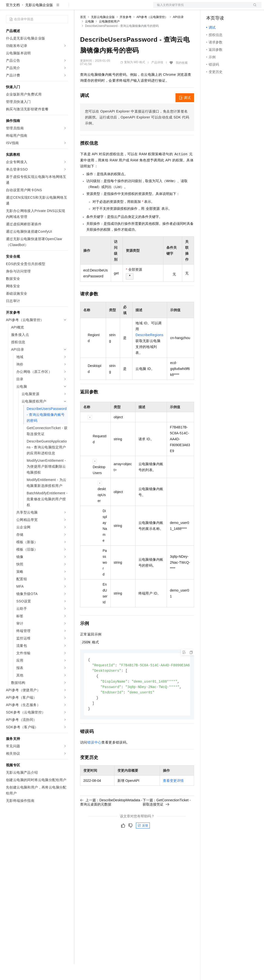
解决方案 (80, 8)
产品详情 (157, 78)
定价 (107, 8)
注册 (235, 8)
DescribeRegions (149, 351)
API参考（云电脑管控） (152, 33)
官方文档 (13, 21)
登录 (253, 8)
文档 (201, 8)
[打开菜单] (8, 8)
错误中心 (94, 761)
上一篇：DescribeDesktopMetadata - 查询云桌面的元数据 (111, 820)
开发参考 (126, 33)
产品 (64, 8)
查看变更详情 (173, 799)
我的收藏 (182, 78)
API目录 (178, 33)
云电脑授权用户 (109, 37)
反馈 (143, 844)
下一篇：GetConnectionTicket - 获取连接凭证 (167, 820)
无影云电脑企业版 (39, 21)
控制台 (223, 8)
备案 (212, 8)
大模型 (51, 8)
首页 (83, 33)
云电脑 (89, 37)
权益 (95, 8)
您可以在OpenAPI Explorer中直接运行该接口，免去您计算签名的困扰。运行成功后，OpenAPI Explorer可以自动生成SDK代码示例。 (137, 133)
